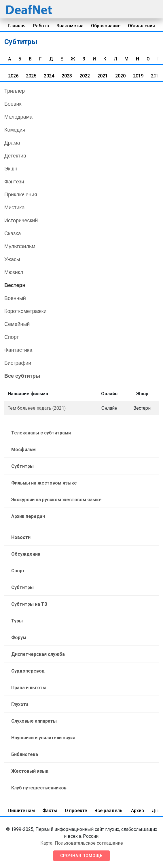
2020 (120, 76)
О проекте (76, 811)
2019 (138, 76)
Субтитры (22, 466)
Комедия (15, 130)
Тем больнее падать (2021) (37, 408)
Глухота (20, 704)
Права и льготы (29, 688)
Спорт (12, 337)
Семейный (17, 324)
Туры (17, 621)
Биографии (18, 363)
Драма (12, 143)
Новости (21, 537)
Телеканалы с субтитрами (41, 433)
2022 (85, 76)
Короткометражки (25, 311)
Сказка (13, 233)
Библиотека (25, 754)
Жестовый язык (30, 771)
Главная (17, 26)
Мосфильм (23, 450)
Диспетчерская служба (38, 654)
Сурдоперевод (28, 671)
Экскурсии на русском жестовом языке (56, 500)
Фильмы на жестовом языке (44, 483)
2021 (103, 76)
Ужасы (12, 259)
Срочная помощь (81, 856)
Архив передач (28, 516)
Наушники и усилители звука (43, 738)
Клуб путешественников (39, 788)
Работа (41, 26)
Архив (138, 811)
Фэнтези (14, 182)
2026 (13, 76)
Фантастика (18, 350)
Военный (15, 298)
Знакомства (70, 26)
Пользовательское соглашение (89, 843)
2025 (31, 76)
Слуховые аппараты (34, 721)
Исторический (21, 221)
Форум (19, 638)
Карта (46, 843)
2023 (67, 76)
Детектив (15, 156)
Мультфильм (20, 246)
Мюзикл (14, 272)
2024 (49, 76)
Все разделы (109, 811)
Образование (106, 26)
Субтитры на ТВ (29, 604)
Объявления (141, 26)
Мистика (15, 208)
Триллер (15, 91)
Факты (50, 811)
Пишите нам (21, 811)
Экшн (11, 169)
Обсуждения (26, 554)
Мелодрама (18, 117)
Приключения (21, 195)
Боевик (13, 104)
